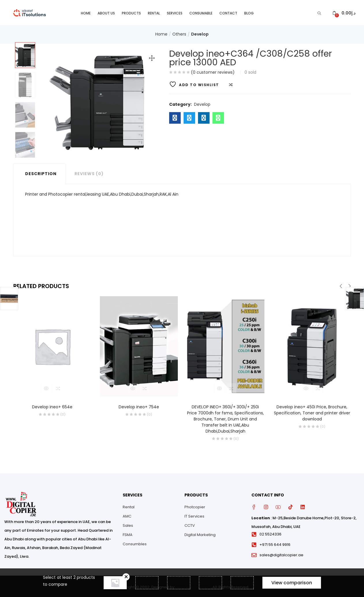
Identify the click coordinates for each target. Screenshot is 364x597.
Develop (200, 33)
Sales (128, 524)
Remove (126, 577)
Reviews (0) (89, 172)
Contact (228, 12)
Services (175, 12)
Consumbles (135, 543)
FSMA (128, 533)
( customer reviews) (213, 71)
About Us (106, 12)
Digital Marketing (200, 533)
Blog (249, 12)
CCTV (190, 524)
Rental (154, 12)
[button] (344, 12)
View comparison (292, 583)
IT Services (194, 515)
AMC (127, 515)
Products (131, 12)
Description (41, 172)
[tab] (39, 172)
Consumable (201, 12)
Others (179, 33)
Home (86, 12)
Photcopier (195, 506)
